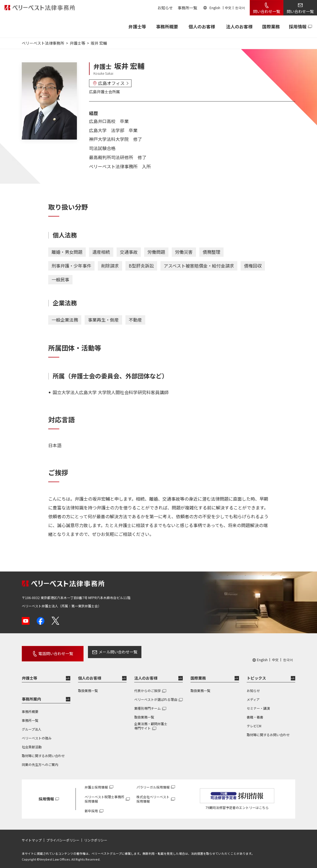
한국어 (240, 8)
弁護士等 (29, 675)
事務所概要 (167, 26)
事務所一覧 (187, 8)
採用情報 (298, 26)
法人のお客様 (239, 26)
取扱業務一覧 (88, 687)
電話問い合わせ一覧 (52, 652)
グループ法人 (32, 726)
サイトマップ (32, 837)
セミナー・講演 (258, 705)
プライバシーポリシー (63, 837)
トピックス (256, 675)
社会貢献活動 (32, 743)
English (215, 8)
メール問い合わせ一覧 (110, 652)
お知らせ (165, 8)
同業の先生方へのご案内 (40, 761)
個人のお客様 (202, 26)
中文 (228, 8)
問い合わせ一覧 (267, 11)
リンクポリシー (96, 837)
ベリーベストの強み (37, 735)
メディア (253, 696)
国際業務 (271, 26)
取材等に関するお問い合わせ (43, 752)
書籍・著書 (255, 714)
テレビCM (254, 723)
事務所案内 (31, 696)
